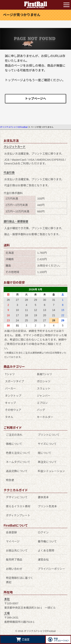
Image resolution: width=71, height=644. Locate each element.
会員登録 (11, 532)
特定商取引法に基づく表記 (20, 580)
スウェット (44, 389)
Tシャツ (10, 374)
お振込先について (17, 551)
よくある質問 (46, 551)
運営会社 (43, 560)
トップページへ (36, 99)
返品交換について (17, 471)
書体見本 (43, 497)
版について (45, 453)
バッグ (41, 410)
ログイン (43, 532)
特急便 (10, 480)
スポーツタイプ (14, 381)
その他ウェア (13, 410)
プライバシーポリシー (51, 569)
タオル (9, 417)
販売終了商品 (14, 560)
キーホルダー (45, 417)
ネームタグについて (18, 462)
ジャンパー (43, 396)
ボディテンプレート (18, 515)
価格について (14, 444)
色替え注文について (18, 453)
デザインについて (17, 497)
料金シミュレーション (51, 471)
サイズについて (47, 444)
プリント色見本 (47, 506)
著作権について (47, 541)
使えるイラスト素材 (18, 506)
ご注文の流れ (14, 435)
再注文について (47, 462)
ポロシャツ (44, 381)
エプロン (42, 403)
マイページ (13, 541)
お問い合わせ (14, 569)
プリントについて (49, 435)
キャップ (10, 403)
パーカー (10, 389)
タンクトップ (13, 396)
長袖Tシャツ (44, 374)
